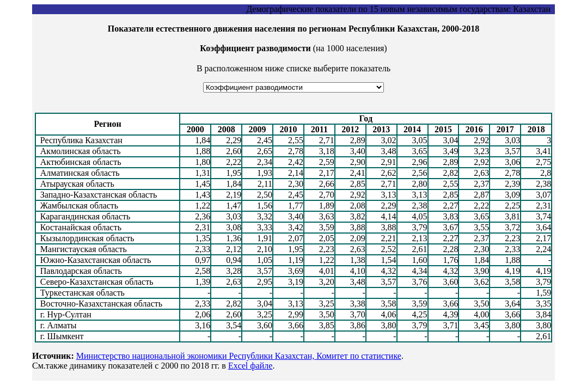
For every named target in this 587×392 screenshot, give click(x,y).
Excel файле (250, 366)
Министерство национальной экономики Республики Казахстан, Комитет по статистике (239, 356)
